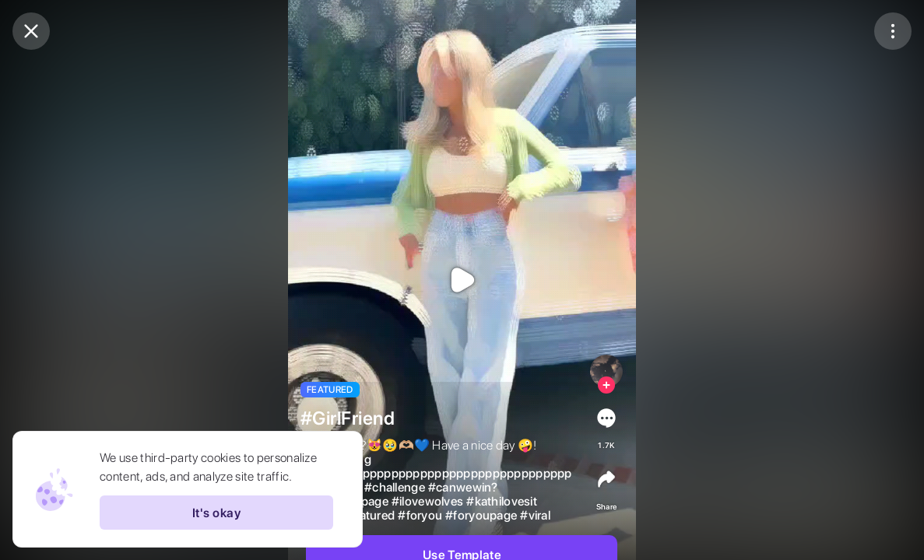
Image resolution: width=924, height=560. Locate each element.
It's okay (216, 513)
